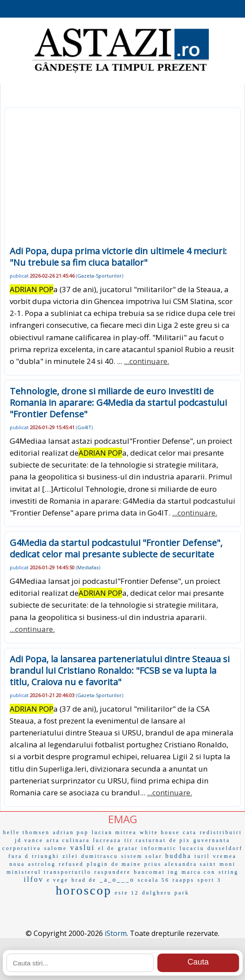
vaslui (83, 848)
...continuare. (147, 361)
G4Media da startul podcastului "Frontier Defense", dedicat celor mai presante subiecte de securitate (116, 548)
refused (71, 864)
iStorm (116, 933)
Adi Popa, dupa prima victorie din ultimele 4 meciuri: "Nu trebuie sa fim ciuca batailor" (118, 257)
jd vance (29, 840)
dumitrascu (100, 856)
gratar (128, 848)
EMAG (123, 819)
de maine (126, 864)
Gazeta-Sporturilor (100, 276)
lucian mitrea (114, 832)
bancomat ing (156, 872)
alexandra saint (190, 864)
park (182, 893)
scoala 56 (154, 880)
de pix (180, 840)
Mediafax (88, 567)
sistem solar (141, 856)
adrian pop (71, 832)
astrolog (42, 864)
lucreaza (107, 840)
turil (202, 856)
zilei (70, 856)
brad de (84, 880)
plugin (98, 864)
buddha (178, 856)
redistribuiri (221, 832)
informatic (159, 848)
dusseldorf (225, 848)
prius (153, 864)
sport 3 (209, 880)
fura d (19, 856)
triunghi (45, 856)
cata (190, 832)
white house (160, 832)
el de (106, 848)
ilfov (34, 879)
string (228, 872)
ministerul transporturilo (49, 872)
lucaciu (192, 848)
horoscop (84, 890)
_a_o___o (117, 880)
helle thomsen (26, 832)
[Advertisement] (122, 179)
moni (228, 864)
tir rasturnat (145, 840)
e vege (58, 880)
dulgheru (157, 893)
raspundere (113, 872)
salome (56, 848)
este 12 (127, 893)
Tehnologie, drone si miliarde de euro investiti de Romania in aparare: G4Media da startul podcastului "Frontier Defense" (118, 403)
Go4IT (84, 427)
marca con (198, 872)
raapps (183, 880)
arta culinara (68, 840)
